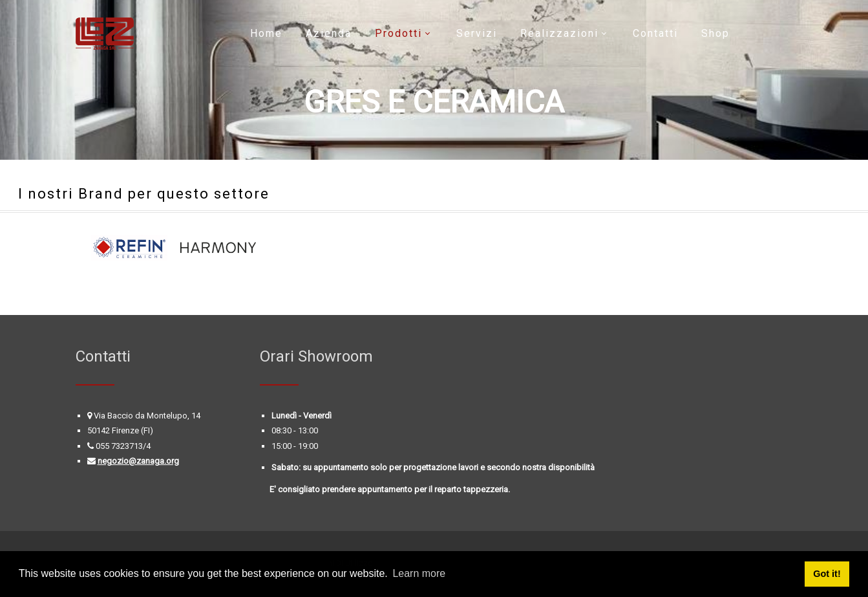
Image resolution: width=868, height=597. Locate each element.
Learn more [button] (419, 573)
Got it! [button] (827, 574)
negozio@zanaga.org (138, 461)
